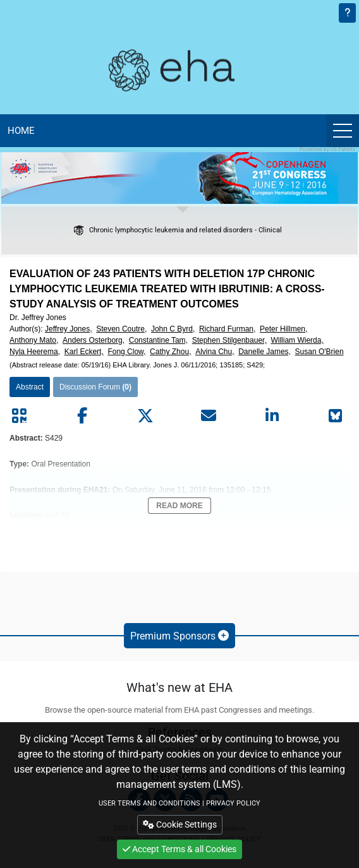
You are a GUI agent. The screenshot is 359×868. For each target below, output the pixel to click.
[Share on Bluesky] (335, 416)
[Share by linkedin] (272, 416)
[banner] (179, 178)
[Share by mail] (209, 416)
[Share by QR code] (19, 416)
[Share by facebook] (82, 416)
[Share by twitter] (145, 416)
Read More (179, 506)
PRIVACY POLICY (233, 803)
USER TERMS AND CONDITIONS (149, 803)
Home (21, 131)
